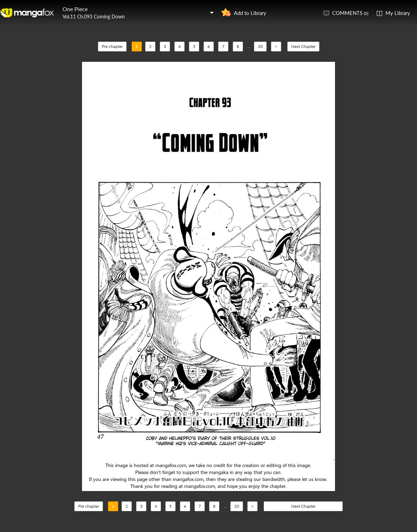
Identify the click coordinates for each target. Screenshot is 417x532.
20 (260, 46)
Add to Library (250, 13)
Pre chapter (112, 46)
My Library (398, 13)
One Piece (75, 9)
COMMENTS (350, 13)
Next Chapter (303, 46)
